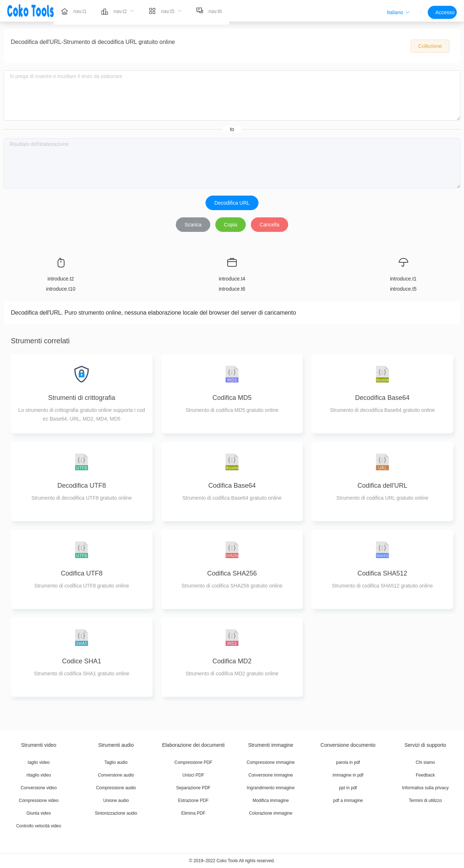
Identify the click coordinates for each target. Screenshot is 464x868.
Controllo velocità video (39, 826)
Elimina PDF (193, 813)
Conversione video (39, 788)
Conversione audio (116, 775)
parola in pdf (348, 762)
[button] (398, 12)
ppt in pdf (348, 788)
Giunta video (39, 813)
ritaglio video (39, 775)
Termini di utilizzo (425, 801)
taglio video (39, 762)
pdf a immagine (348, 801)
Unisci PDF (193, 775)
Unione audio (116, 801)
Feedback (425, 775)
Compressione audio (116, 788)
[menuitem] (74, 11)
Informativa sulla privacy (425, 788)
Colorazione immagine (271, 813)
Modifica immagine (271, 801)
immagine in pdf (348, 775)
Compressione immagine (271, 762)
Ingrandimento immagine (271, 788)
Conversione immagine (271, 775)
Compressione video (39, 801)
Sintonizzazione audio (116, 813)
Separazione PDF (193, 788)
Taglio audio (116, 762)
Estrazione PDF (193, 801)
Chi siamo (425, 762)
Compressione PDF (193, 762)
